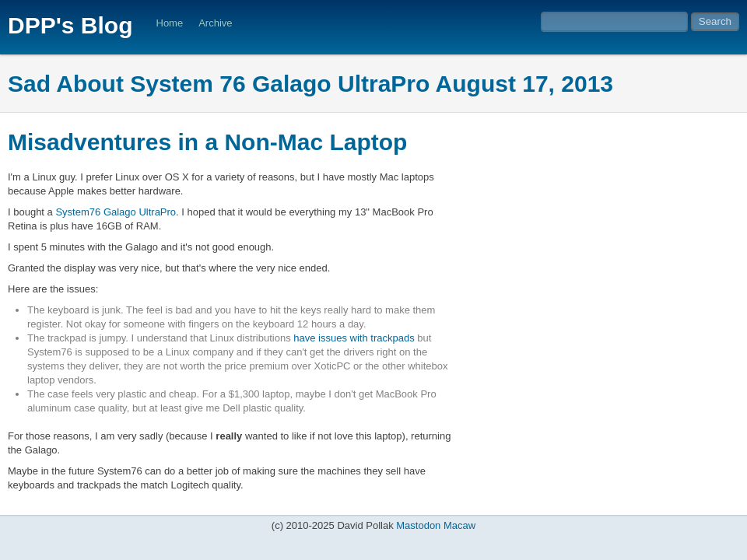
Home (170, 23)
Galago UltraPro (140, 212)
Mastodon (418, 525)
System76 (78, 212)
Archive (215, 23)
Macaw (459, 525)
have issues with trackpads (354, 338)
